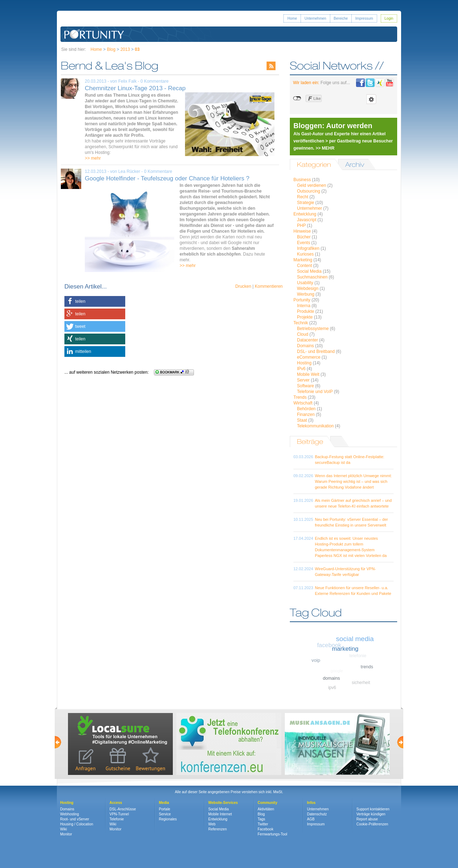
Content (304, 266)
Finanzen (306, 414)
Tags (261, 819)
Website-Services (223, 803)
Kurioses (305, 254)
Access (116, 803)
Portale (165, 809)
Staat (302, 420)
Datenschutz (317, 814)
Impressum (364, 18)
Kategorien (314, 164)
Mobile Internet (220, 814)
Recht (303, 197)
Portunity (302, 300)
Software (305, 386)
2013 (125, 49)
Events (304, 243)
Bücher (304, 237)
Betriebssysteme (313, 329)
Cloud (303, 334)
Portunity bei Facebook (360, 83)
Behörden (306, 409)
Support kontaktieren (373, 809)
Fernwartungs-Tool (272, 834)
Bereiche (341, 18)
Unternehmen (315, 18)
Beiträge (310, 442)
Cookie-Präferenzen (372, 824)
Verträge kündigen (371, 814)
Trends (300, 397)
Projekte (305, 317)
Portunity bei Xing (380, 83)
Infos (311, 803)
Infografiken (308, 248)
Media (164, 803)
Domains (305, 346)
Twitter (263, 824)
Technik (301, 323)
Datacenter (308, 340)
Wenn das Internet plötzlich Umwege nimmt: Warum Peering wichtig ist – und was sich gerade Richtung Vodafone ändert (353, 481)
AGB (311, 819)
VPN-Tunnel (119, 814)
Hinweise (302, 231)
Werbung (306, 294)
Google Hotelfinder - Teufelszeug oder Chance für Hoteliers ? (167, 178)
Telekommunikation (315, 426)
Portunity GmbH (94, 34)
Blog (111, 49)
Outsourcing (309, 191)
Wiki (64, 829)
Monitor (66, 834)
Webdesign (308, 288)
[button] (95, 301)
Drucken (243, 286)
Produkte (306, 311)
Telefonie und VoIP (315, 392)
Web (212, 824)
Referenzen (218, 829)
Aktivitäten (266, 809)
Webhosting (70, 814)
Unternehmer (310, 208)
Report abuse (367, 819)
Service (165, 814)
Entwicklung (305, 214)
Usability (305, 283)
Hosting (304, 363)
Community (267, 803)
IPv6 (301, 369)
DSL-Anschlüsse (123, 809)
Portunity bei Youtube (389, 83)
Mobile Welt (308, 374)
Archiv (355, 164)
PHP (301, 226)
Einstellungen (371, 99)
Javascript (307, 220)
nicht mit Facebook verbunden (298, 98)
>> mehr (93, 158)
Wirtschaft (303, 403)
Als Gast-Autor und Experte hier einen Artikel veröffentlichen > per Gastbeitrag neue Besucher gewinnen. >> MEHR (343, 141)
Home (292, 18)
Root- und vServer (75, 819)
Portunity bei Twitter (370, 83)
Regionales (168, 819)
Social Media (309, 271)
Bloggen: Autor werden (333, 126)
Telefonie (117, 819)
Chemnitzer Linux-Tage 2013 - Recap (135, 88)
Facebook (265, 829)
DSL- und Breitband (316, 351)
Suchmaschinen (312, 277)
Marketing (303, 260)
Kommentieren (269, 286)
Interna (304, 306)
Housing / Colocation (77, 824)
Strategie (306, 203)
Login (389, 18)
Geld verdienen (311, 185)
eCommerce (309, 357)
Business (302, 180)
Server (303, 380)
